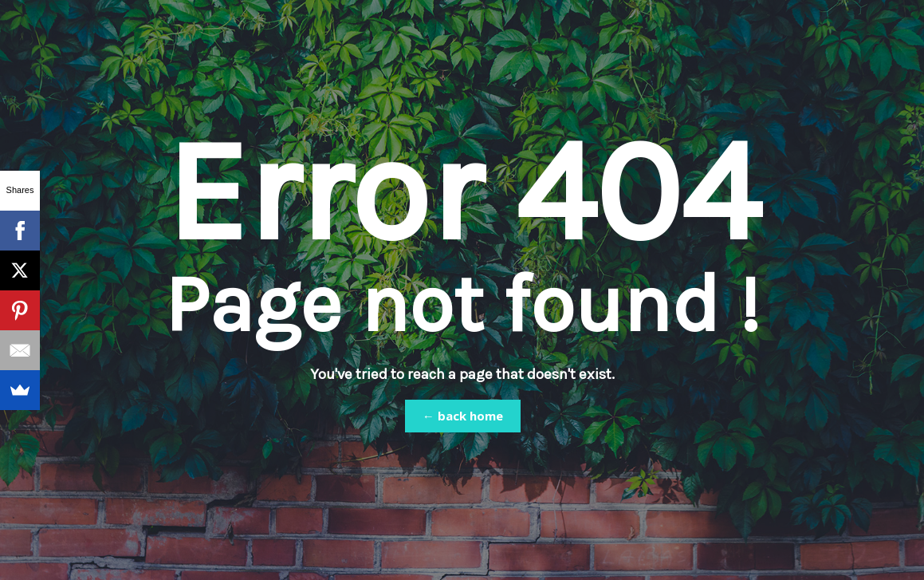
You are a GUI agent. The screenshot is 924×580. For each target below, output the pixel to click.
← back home (463, 416)
